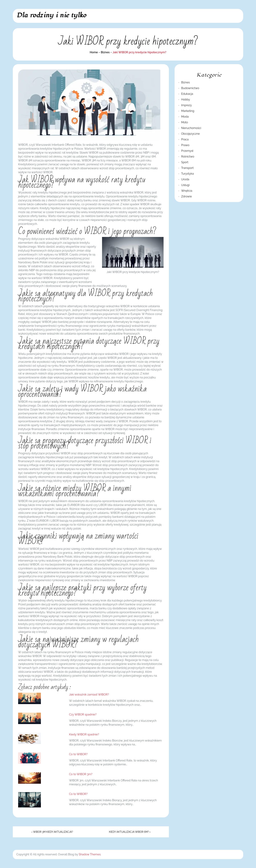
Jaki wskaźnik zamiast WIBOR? (89, 695)
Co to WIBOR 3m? (81, 774)
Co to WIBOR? (78, 754)
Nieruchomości (191, 128)
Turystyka (187, 174)
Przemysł (187, 151)
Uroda (185, 179)
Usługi (185, 185)
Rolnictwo (188, 157)
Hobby (186, 100)
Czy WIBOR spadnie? (83, 715)
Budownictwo (190, 88)
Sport (185, 162)
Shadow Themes (90, 854)
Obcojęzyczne (190, 134)
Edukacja (187, 94)
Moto (185, 122)
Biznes (185, 82)
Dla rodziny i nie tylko (51, 15)
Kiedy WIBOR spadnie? (84, 734)
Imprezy (186, 105)
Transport (187, 168)
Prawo (185, 145)
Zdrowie (186, 196)
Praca (185, 139)
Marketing (188, 111)
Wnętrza (187, 191)
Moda (185, 117)
